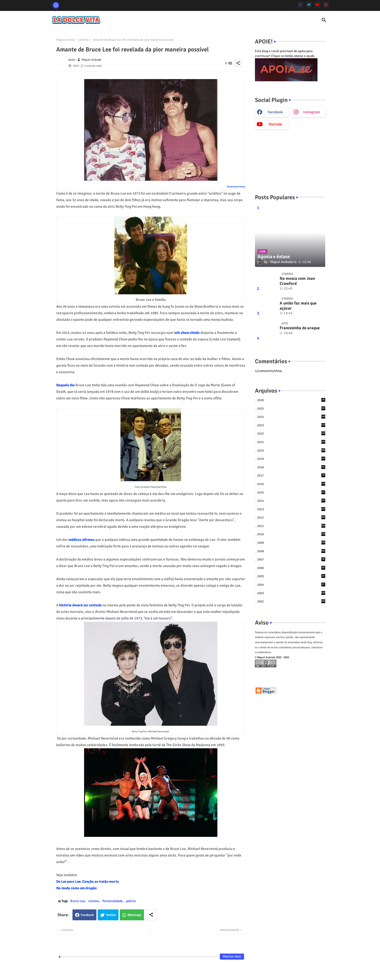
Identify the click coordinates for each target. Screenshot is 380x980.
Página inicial (66, 40)
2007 (291, 559)
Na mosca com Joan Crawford (297, 281)
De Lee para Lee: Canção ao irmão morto (88, 881)
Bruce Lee (78, 901)
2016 (291, 484)
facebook (275, 112)
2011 (291, 526)
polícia (84, 40)
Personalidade (112, 901)
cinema (94, 901)
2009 (291, 543)
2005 (291, 576)
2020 (291, 450)
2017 (291, 475)
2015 (291, 492)
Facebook (87, 915)
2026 (291, 400)
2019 (291, 459)
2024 (291, 417)
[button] (324, 20)
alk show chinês (187, 333)
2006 (291, 568)
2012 (291, 517)
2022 (291, 433)
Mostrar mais (232, 956)
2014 (291, 501)
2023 (291, 425)
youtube (275, 124)
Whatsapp (134, 915)
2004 (291, 585)
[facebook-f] (300, 5)
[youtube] (317, 5)
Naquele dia (65, 385)
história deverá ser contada (80, 605)
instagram (312, 112)
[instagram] (326, 5)
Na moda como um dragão (76, 888)
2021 (291, 442)
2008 (291, 551)
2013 (291, 509)
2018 (291, 467)
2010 (291, 534)
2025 (291, 408)
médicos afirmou (82, 540)
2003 (291, 593)
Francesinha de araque (300, 328)
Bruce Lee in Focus (236, 187)
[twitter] (309, 5)
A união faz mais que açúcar (298, 306)
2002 (291, 601)
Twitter (111, 915)
